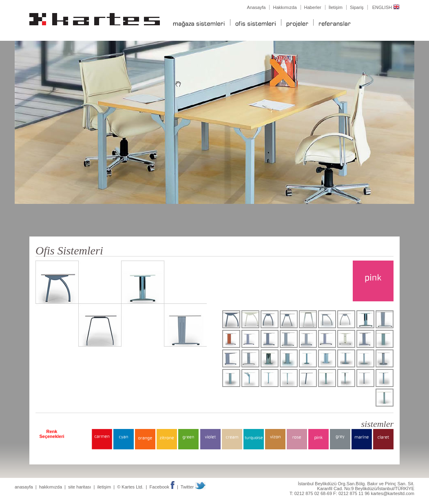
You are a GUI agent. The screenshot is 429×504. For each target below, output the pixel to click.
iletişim (104, 487)
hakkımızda (51, 487)
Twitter (193, 487)
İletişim (336, 7)
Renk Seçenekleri (52, 434)
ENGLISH (386, 7)
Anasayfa (257, 7)
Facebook (162, 487)
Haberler (313, 7)
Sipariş (357, 7)
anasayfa (24, 487)
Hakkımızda (285, 7)
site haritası (80, 487)
